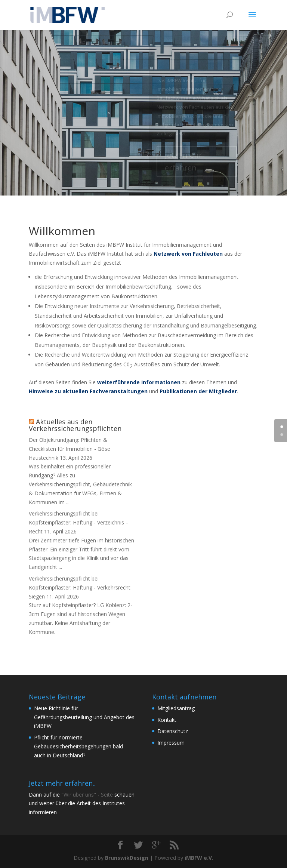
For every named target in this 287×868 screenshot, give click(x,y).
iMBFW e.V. (199, 858)
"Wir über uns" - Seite (87, 795)
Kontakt (167, 720)
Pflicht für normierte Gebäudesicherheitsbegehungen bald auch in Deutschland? (78, 746)
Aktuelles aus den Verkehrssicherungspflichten (75, 425)
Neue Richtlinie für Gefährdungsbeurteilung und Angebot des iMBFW (84, 717)
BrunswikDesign (127, 858)
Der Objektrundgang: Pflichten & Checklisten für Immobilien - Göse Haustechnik (70, 449)
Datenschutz (173, 731)
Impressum (171, 743)
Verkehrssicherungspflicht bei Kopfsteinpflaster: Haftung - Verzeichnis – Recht (79, 522)
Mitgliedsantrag (176, 708)
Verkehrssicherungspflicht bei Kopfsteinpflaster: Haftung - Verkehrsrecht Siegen (80, 587)
